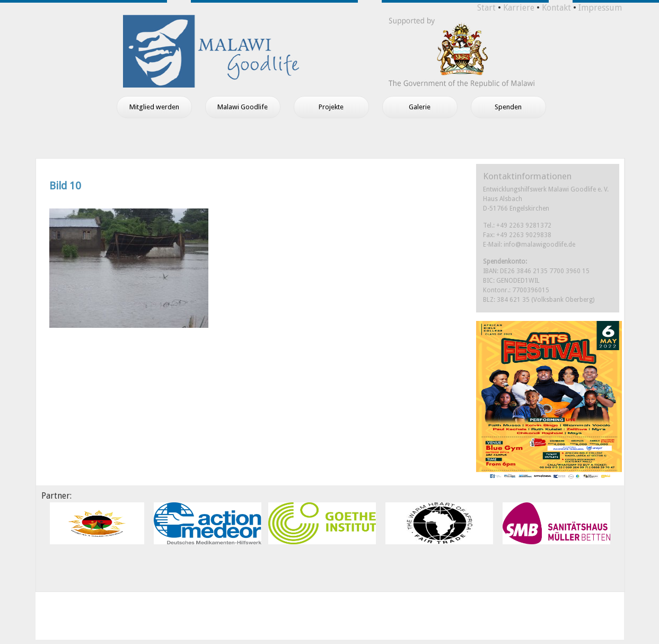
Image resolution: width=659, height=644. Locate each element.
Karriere (519, 8)
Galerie (420, 107)
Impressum (600, 8)
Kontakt (556, 8)
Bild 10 (65, 186)
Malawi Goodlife (243, 107)
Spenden (508, 107)
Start (486, 8)
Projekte (331, 107)
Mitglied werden (154, 107)
